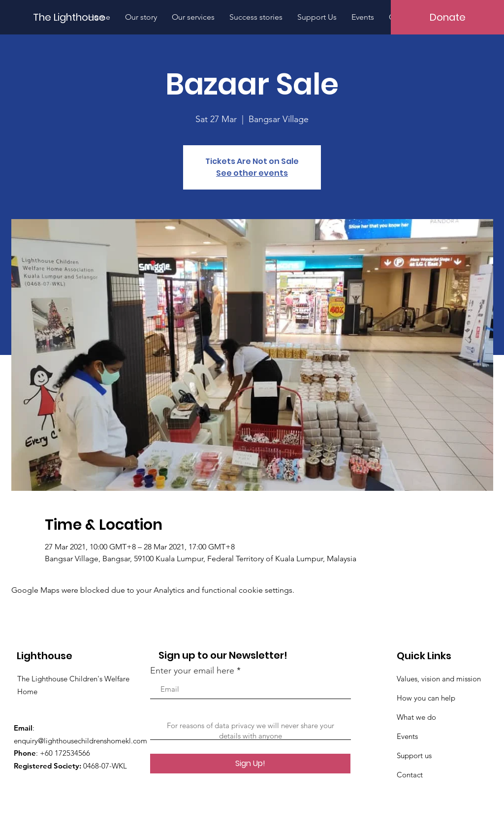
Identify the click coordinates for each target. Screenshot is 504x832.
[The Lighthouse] (75, 17)
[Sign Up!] (250, 764)
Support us (414, 755)
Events (407, 736)
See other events (252, 173)
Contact (410, 775)
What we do (416, 717)
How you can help (426, 698)
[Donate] (447, 17)
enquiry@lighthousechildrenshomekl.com (80, 741)
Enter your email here (192, 671)
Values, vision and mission (439, 679)
